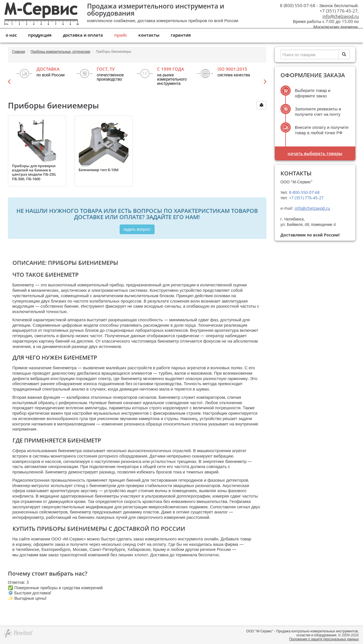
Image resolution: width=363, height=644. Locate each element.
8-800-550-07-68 (304, 192)
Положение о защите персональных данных (324, 639)
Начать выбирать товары (315, 153)
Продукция (40, 35)
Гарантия (181, 35)
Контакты (149, 35)
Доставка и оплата (83, 35)
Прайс (121, 35)
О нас (11, 35)
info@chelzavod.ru (341, 16)
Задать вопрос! (137, 229)
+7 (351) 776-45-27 (306, 198)
